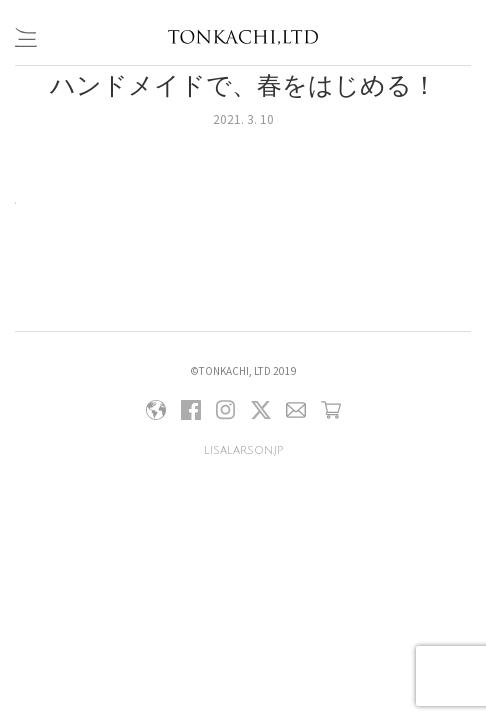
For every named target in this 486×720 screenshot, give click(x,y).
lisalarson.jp (243, 450)
